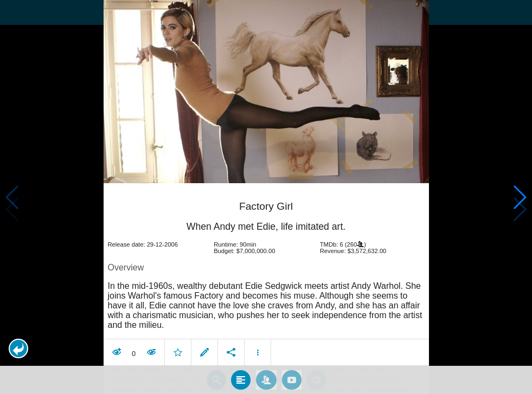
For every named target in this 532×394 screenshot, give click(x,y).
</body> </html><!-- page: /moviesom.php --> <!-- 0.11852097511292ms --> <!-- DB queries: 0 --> (266, 197)
